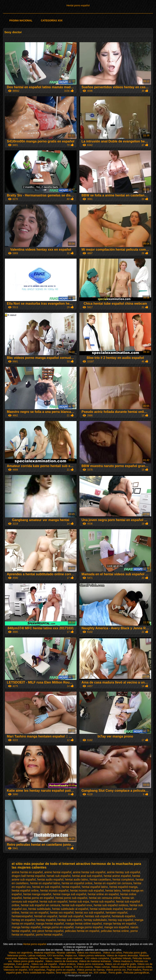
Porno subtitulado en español (38, 973)
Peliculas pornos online (139, 967)
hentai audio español (50, 880)
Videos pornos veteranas (92, 956)
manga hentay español (26, 927)
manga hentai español (50, 924)
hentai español (71, 887)
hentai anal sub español (87, 876)
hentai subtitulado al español (70, 909)
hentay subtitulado (95, 920)
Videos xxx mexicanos (89, 953)
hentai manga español (37, 894)
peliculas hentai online (115, 931)
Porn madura (134, 970)
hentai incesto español (54, 891)
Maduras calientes (28, 958)
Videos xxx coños (112, 953)
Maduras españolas (45, 953)
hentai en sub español (46, 887)
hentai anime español (117, 876)
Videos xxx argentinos (21, 953)
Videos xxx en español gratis (120, 964)
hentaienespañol (22, 916)
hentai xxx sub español (90, 913)
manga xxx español (116, 927)
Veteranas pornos (17, 956)
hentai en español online (77, 883)
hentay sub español (70, 920)
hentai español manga (123, 887)
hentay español (46, 920)
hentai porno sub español (71, 898)
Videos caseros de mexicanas (61, 961)
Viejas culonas (102, 967)
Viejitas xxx (71, 956)
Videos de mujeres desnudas (122, 956)
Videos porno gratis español (29, 961)
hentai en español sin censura (113, 883)
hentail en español (46, 916)
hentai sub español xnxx (77, 905)
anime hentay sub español (123, 872)
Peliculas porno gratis (135, 953)
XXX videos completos (97, 958)
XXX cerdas (100, 973)
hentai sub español (103, 902)
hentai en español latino (45, 883)
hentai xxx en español (35, 913)
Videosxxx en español (15, 970)
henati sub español (59, 876)
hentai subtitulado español (106, 909)
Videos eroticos (67, 964)
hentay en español (23, 920)
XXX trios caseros (83, 967)
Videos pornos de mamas (91, 970)
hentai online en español (103, 894)
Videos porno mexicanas (90, 964)
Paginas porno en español (61, 970)
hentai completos (123, 880)
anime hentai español (58, 872)
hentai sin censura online (105, 898)
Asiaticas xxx (85, 973)
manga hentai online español (83, 924)
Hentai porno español (78, 6)
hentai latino (113, 891)
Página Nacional (21, 21)
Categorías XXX (52, 21)
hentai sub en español (54, 902)
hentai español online (25, 891)
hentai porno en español (38, 898)
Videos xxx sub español (44, 964)
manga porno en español (58, 927)
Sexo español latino (66, 973)
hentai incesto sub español (87, 891)
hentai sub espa (79, 902)
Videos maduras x (123, 961)
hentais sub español (98, 916)
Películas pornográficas (136, 973)
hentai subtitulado (39, 909)
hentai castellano (100, 880)
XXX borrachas (55, 956)
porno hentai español (49, 935)
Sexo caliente (22, 967)
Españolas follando (121, 958)
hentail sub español (71, 916)
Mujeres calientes (40, 967)
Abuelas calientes (66, 953)
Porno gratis (115, 973)
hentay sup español (121, 920)
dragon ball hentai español (28, 876)
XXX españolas (37, 970)
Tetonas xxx (46, 958)
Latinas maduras (37, 956)
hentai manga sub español (69, 894)
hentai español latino (95, 887)
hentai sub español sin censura (41, 905)
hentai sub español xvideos (111, 905)
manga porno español (89, 927)
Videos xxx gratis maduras (69, 958)
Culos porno (23, 964)
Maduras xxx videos (61, 967)
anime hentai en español (27, 872)
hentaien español (116, 913)
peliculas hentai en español (82, 931)
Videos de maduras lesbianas (95, 961)
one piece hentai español (48, 931)
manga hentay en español (120, 924)
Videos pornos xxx (116, 970)
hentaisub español (123, 916)
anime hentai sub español (89, 872)
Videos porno (118, 967)
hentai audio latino (77, 880)
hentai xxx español (62, 913)
